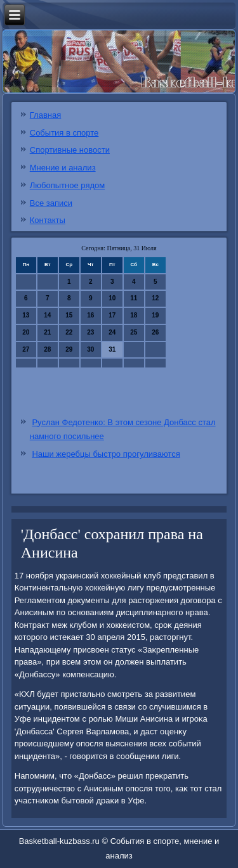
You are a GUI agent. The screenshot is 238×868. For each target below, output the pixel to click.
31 (112, 349)
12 (155, 298)
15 (69, 315)
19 (155, 315)
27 (26, 349)
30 (90, 349)
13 (26, 315)
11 (134, 298)
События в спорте (64, 133)
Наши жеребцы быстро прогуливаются (106, 454)
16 (90, 315)
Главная (45, 115)
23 (90, 332)
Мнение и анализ (63, 168)
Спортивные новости (70, 150)
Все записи (51, 203)
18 (134, 315)
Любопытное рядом (67, 185)
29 (69, 349)
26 (155, 332)
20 (26, 332)
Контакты (48, 220)
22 (69, 332)
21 (47, 332)
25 (134, 332)
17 (112, 315)
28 (47, 349)
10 (112, 298)
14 (47, 315)
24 (112, 332)
